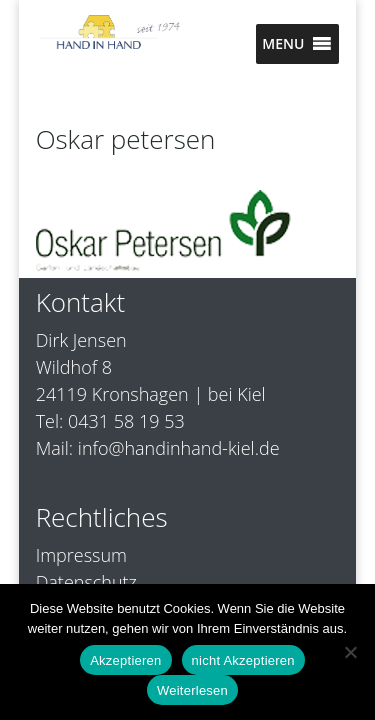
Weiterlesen (192, 690)
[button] (283, 44)
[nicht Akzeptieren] (350, 652)
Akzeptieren (125, 660)
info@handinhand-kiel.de (179, 448)
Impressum (81, 555)
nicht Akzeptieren (243, 660)
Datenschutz (86, 582)
